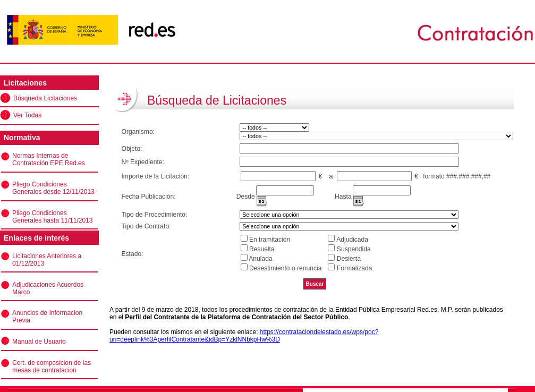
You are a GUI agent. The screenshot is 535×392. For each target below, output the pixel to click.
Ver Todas (27, 115)
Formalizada (355, 268)
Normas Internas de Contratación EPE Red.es (49, 159)
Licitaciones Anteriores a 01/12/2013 (47, 260)
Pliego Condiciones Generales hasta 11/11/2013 (52, 217)
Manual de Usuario (39, 342)
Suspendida (354, 249)
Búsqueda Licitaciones (45, 98)
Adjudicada (352, 240)
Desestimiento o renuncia (285, 268)
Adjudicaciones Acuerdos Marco (48, 288)
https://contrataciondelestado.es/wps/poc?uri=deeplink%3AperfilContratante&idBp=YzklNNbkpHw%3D (244, 336)
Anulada (260, 259)
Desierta (349, 259)
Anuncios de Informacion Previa (47, 317)
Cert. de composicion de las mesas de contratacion (52, 367)
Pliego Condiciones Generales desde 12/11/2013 (53, 188)
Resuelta (262, 249)
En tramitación (270, 240)
